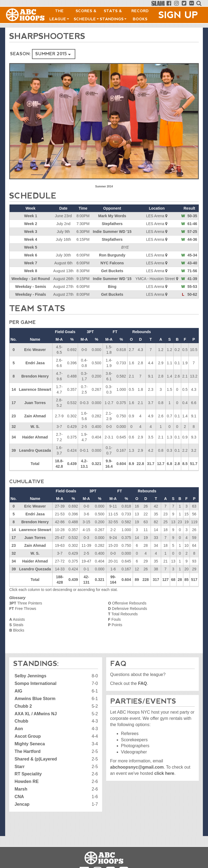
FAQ (143, 683)
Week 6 (31, 255)
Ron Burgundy (112, 255)
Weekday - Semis (31, 287)
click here (164, 773)
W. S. (35, 427)
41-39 (192, 279)
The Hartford (28, 751)
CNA (19, 797)
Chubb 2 (23, 706)
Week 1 (31, 216)
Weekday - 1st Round (30, 279)
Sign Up (178, 15)
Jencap (22, 804)
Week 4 (31, 239)
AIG (18, 691)
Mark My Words (112, 216)
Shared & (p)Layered (36, 759)
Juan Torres (35, 403)
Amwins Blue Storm (35, 699)
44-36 (192, 239)
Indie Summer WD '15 (112, 232)
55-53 (192, 287)
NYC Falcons (112, 263)
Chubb (22, 721)
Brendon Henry (35, 376)
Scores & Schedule (86, 15)
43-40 (192, 263)
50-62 (192, 294)
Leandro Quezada (35, 450)
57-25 (192, 232)
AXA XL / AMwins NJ (36, 714)
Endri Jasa (35, 363)
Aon (19, 729)
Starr (20, 767)
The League (59, 15)
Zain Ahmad (35, 416)
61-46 (192, 224)
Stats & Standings (113, 15)
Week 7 (31, 263)
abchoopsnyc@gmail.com (137, 767)
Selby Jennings (30, 676)
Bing (112, 287)
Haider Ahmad (35, 437)
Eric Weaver (35, 350)
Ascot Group (28, 736)
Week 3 (31, 232)
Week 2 (31, 224)
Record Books (140, 15)
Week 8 (31, 271)
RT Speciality (28, 774)
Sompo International (36, 683)
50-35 (192, 216)
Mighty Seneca (30, 744)
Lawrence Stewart (35, 389)
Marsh (21, 789)
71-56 (192, 271)
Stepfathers (112, 224)
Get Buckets (112, 271)
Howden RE (27, 781)
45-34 (192, 255)
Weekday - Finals (30, 294)
